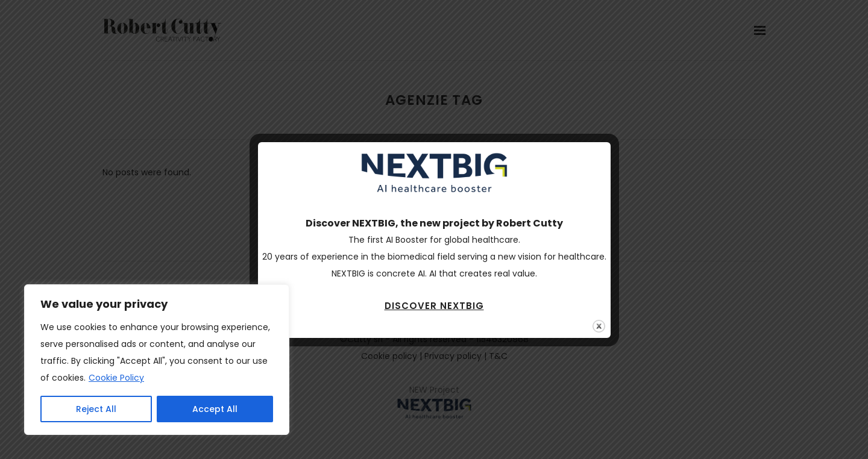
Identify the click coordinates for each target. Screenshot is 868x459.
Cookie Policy (116, 378)
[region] (157, 360)
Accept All (215, 409)
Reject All (96, 409)
